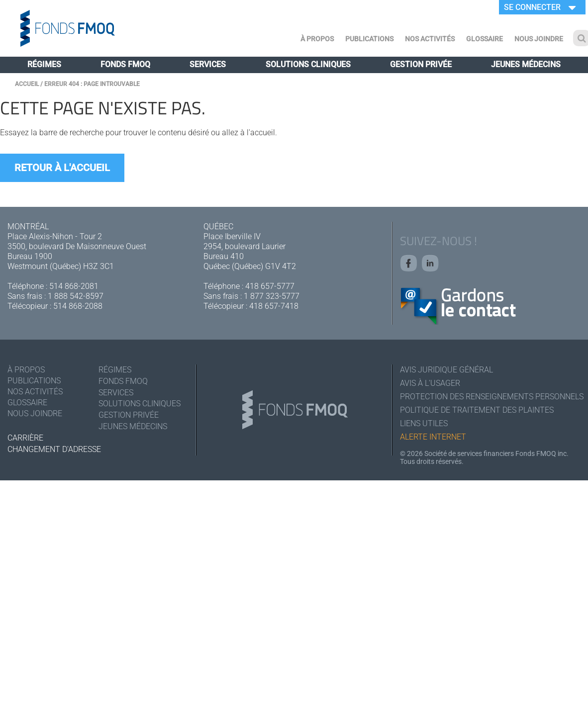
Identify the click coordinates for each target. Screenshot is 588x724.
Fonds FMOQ (125, 64)
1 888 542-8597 (76, 296)
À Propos (317, 39)
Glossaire (485, 39)
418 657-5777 (270, 286)
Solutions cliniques (308, 64)
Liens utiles (424, 423)
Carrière (25, 438)
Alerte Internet (433, 437)
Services (208, 64)
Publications (369, 39)
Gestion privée (421, 64)
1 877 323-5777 (272, 296)
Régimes (44, 64)
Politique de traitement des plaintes (477, 410)
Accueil (27, 84)
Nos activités (430, 39)
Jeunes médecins (526, 64)
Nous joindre (539, 39)
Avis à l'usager (430, 383)
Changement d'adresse (54, 449)
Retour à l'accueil (62, 168)
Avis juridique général (446, 370)
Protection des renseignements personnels (490, 397)
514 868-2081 (74, 286)
